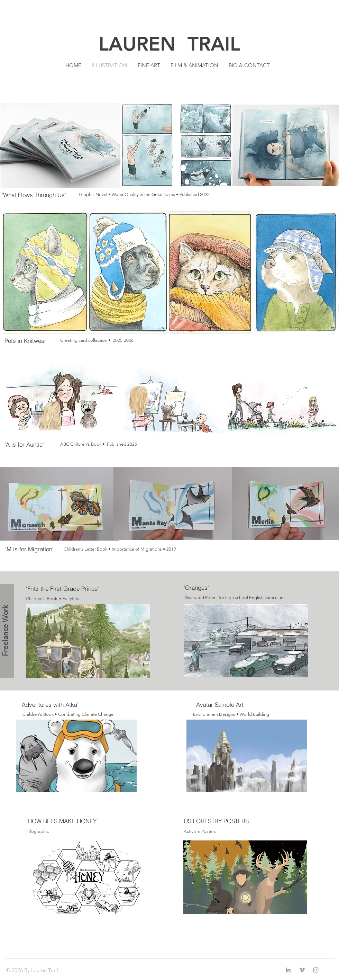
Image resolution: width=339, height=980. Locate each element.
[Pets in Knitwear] (43, 340)
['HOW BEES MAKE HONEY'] (65, 821)
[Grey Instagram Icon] (316, 970)
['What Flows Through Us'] (40, 195)
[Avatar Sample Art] (220, 705)
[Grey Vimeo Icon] (302, 970)
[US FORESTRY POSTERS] (220, 821)
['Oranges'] (222, 588)
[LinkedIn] (288, 970)
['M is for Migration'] (42, 549)
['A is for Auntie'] (41, 444)
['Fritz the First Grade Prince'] (65, 589)
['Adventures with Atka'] (49, 705)
